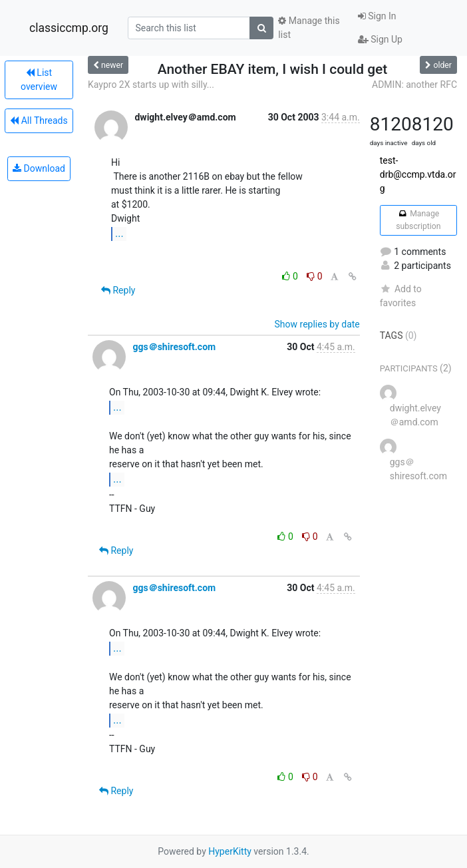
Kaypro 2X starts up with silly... (151, 85)
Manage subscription (418, 220)
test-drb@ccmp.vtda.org (418, 174)
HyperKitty (230, 851)
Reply (118, 290)
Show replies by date (317, 324)
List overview (39, 80)
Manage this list (309, 28)
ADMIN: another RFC (414, 85)
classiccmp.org (69, 28)
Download (39, 168)
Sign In (377, 16)
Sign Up (380, 39)
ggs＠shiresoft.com (174, 347)
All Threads (39, 120)
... (119, 233)
